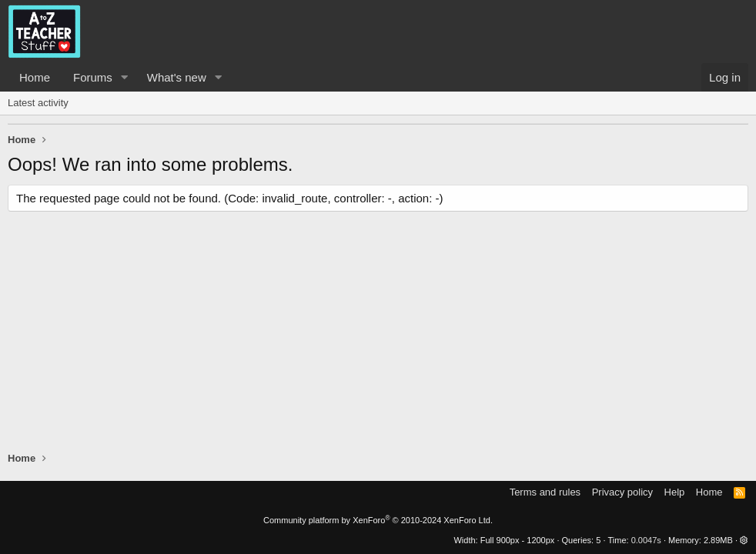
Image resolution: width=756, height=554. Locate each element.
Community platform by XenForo (378, 520)
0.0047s (646, 540)
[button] (125, 77)
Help (675, 492)
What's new (177, 77)
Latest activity (38, 103)
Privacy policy (622, 492)
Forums (93, 77)
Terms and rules (545, 492)
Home (35, 77)
